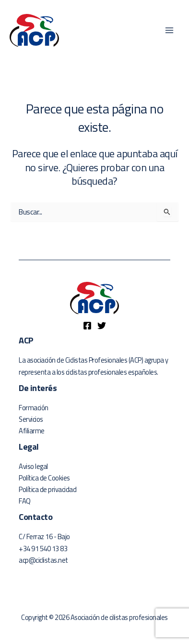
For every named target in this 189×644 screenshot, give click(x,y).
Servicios (31, 419)
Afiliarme (32, 431)
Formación (34, 408)
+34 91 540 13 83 (43, 549)
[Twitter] (102, 326)
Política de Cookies (44, 478)
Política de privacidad (47, 489)
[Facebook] (87, 326)
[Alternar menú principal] (169, 30)
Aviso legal (33, 466)
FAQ (25, 501)
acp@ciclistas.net (43, 560)
